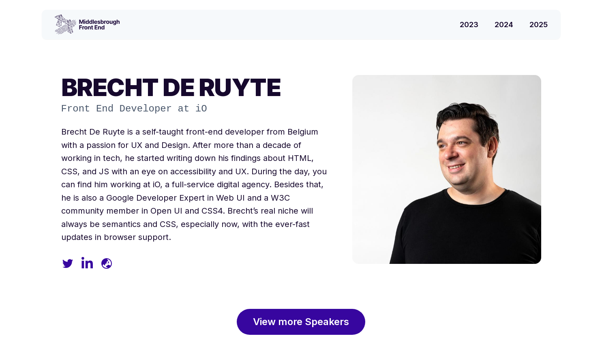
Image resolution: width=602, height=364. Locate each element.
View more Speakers (301, 322)
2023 (469, 25)
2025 (539, 25)
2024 (504, 25)
